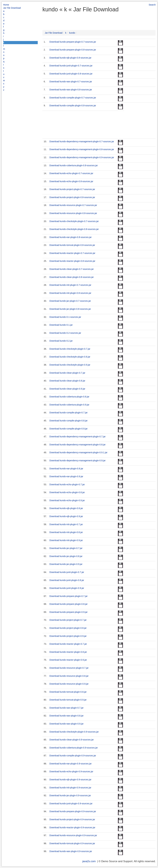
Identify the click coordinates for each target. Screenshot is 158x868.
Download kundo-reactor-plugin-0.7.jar (68, 644)
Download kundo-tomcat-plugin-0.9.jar (68, 700)
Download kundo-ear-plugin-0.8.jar (66, 469)
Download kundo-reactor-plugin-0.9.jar (68, 660)
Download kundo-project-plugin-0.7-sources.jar (72, 189)
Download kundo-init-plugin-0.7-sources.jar (70, 285)
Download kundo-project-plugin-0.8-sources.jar (72, 197)
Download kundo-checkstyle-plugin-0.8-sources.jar (74, 229)
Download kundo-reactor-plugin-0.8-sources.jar (72, 261)
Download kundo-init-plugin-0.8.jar (66, 532)
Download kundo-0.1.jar (61, 325)
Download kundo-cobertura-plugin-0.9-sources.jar (73, 748)
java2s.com (89, 861)
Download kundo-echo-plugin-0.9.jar (67, 500)
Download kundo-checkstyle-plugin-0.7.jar (70, 349)
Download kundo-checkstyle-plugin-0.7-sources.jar (74, 221)
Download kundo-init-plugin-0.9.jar (66, 540)
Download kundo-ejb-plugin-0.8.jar (66, 508)
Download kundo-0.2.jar (61, 341)
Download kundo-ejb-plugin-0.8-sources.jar (70, 58)
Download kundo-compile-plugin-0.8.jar (68, 421)
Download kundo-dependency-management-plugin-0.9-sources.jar (82, 157)
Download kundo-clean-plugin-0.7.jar (67, 373)
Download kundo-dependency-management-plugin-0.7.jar (77, 437)
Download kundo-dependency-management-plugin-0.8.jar (77, 445)
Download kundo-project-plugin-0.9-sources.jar (72, 819)
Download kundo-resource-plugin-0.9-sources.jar (73, 835)
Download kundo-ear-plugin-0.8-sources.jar (70, 237)
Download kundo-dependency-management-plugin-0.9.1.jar (78, 452)
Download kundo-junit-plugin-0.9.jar (67, 588)
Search (152, 5)
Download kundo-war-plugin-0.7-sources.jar (71, 82)
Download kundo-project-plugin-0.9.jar (68, 636)
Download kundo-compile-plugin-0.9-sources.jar (73, 756)
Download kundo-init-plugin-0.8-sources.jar (70, 293)
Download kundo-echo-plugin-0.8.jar (67, 492)
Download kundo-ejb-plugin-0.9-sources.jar (70, 780)
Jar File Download (12, 8)
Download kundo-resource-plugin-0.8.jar (69, 676)
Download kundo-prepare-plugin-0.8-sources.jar (73, 50)
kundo (72, 33)
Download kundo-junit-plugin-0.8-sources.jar (71, 74)
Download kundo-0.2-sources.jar (65, 333)
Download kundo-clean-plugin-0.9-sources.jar (72, 740)
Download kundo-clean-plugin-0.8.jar (67, 381)
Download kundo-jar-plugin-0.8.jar (66, 556)
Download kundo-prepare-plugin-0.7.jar (68, 596)
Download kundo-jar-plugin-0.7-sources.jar (70, 301)
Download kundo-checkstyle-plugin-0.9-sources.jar (74, 732)
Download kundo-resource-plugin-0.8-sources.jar (73, 213)
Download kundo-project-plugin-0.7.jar (68, 620)
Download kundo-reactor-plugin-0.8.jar (68, 652)
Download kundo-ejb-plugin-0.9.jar (66, 516)
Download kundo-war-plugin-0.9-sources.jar (71, 851)
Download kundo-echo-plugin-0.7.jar (67, 484)
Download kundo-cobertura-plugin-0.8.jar (69, 397)
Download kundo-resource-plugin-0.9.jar (69, 684)
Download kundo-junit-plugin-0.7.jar (67, 572)
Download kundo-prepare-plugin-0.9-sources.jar (73, 811)
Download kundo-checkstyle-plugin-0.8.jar (70, 357)
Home (6, 5)
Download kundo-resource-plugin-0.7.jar (69, 668)
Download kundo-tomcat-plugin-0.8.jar (68, 692)
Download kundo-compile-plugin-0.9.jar (68, 429)
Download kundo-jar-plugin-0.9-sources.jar (70, 795)
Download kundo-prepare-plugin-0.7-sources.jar (73, 42)
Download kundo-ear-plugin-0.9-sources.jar (70, 764)
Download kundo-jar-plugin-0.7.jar (66, 548)
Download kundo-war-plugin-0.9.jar (66, 724)
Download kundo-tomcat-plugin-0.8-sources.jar (72, 245)
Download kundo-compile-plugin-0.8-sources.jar (73, 106)
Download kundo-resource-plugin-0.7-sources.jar (73, 205)
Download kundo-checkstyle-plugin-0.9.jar (70, 365)
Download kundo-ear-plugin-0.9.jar (66, 476)
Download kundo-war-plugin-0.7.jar (66, 708)
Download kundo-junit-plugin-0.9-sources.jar (71, 803)
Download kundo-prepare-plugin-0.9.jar (68, 612)
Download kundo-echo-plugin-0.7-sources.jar (71, 173)
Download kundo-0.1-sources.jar (65, 317)
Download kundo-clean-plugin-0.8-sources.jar (72, 277)
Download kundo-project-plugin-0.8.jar (68, 628)
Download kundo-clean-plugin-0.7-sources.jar (72, 269)
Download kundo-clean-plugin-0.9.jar (67, 389)
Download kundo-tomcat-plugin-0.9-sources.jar (72, 843)
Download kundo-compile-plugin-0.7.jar (68, 413)
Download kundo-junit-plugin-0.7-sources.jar (71, 66)
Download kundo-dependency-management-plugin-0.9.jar (77, 460)
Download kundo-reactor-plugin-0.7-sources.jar (72, 253)
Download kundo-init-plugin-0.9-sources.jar (70, 788)
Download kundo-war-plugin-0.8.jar (66, 716)
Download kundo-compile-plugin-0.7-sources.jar (73, 98)
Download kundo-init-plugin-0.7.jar (66, 524)
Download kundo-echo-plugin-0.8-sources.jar (71, 181)
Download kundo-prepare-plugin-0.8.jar (68, 604)
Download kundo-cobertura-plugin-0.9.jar (69, 405)
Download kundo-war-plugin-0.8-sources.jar (71, 90)
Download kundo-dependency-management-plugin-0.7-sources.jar (82, 141)
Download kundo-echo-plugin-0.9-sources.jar (71, 771)
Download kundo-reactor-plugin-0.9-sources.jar (72, 827)
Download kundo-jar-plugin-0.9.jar (66, 564)
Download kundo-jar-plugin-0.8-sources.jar (70, 309)
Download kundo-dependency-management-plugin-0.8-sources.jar (82, 149)
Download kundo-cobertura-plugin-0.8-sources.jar (73, 165)
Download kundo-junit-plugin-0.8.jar (67, 580)
